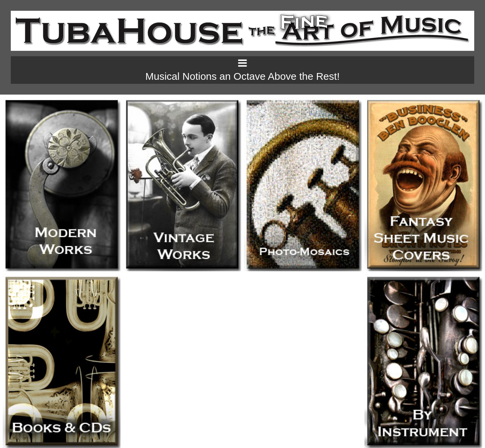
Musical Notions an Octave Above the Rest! (243, 76)
